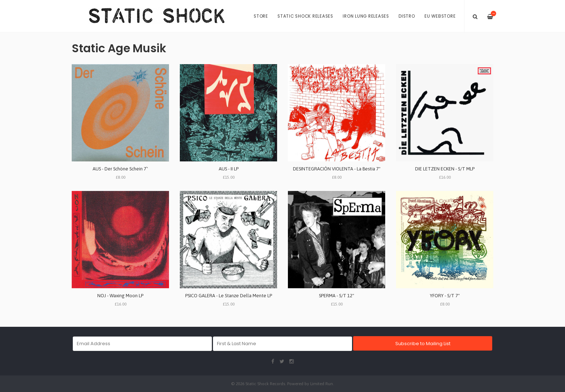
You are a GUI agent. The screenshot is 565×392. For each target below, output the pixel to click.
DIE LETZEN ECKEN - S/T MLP (445, 169)
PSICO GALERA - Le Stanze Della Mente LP (229, 296)
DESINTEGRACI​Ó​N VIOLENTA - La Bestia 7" (337, 169)
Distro (407, 16)
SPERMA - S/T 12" (337, 296)
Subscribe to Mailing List (423, 344)
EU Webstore (440, 16)
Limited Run (322, 384)
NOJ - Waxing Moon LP (120, 296)
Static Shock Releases (305, 16)
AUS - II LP (229, 169)
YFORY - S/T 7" (445, 296)
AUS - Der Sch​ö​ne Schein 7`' (120, 169)
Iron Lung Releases (366, 16)
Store (261, 16)
